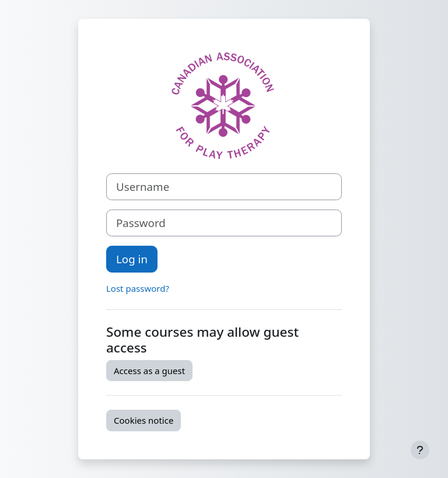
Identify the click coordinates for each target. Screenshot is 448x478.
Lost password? (138, 288)
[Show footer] (420, 450)
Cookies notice (143, 420)
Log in (132, 259)
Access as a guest (149, 371)
